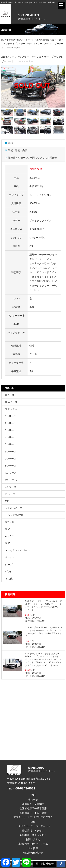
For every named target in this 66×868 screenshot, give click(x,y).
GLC (8, 529)
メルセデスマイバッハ (17, 550)
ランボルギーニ (14, 508)
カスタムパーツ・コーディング (33, 826)
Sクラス (10, 522)
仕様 (11, 143)
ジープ (9, 565)
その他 (9, 579)
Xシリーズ (11, 473)
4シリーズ (11, 437)
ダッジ (9, 572)
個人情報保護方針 (33, 853)
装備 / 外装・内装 (18, 150)
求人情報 (33, 848)
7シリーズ (11, 459)
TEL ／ (21, 789)
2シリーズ (11, 423)
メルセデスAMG (14, 515)
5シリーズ (11, 444)
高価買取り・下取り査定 (33, 813)
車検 (33, 822)
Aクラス (10, 536)
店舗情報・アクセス (33, 831)
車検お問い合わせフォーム (33, 844)
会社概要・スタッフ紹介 (33, 835)
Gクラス (10, 395)
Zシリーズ (11, 487)
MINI (8, 501)
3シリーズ (11, 430)
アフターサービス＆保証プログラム (33, 817)
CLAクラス (11, 402)
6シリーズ (11, 452)
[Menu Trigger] (61, 5)
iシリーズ (10, 494)
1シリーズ (11, 416)
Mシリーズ (11, 480)
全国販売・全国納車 (33, 804)
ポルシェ (10, 557)
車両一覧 (33, 800)
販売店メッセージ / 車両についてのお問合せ (33, 158)
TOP (33, 795)
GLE (8, 543)
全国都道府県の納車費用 (33, 808)
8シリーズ (11, 466)
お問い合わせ (33, 839)
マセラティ (11, 409)
